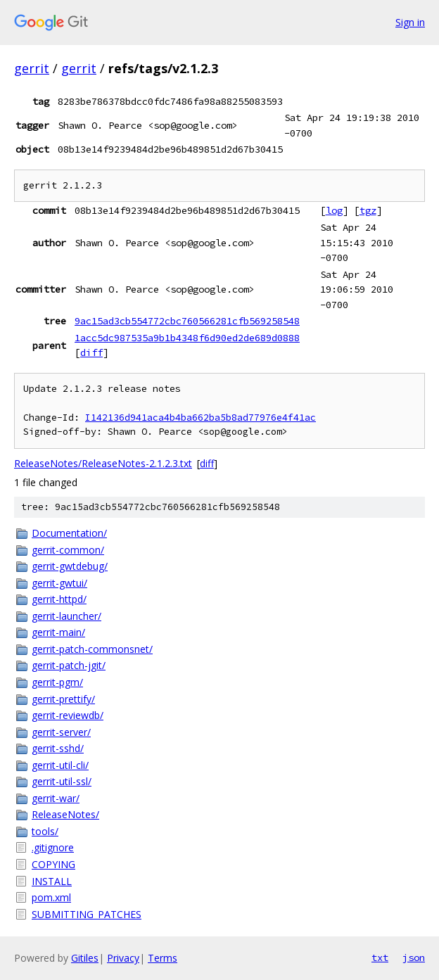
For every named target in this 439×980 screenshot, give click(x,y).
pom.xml (51, 897)
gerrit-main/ (58, 632)
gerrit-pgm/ (57, 682)
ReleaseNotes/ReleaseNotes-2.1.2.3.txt (103, 463)
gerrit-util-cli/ (60, 765)
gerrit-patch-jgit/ (69, 665)
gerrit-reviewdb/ (68, 715)
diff (91, 352)
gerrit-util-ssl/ (62, 781)
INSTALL (52, 881)
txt (380, 957)
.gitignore (53, 847)
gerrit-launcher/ (66, 616)
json (414, 957)
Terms (163, 958)
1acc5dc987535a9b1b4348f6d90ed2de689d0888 (187, 338)
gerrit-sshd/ (58, 748)
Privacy (123, 958)
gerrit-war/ (56, 798)
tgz (368, 210)
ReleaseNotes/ (65, 814)
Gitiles (85, 958)
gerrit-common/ (68, 550)
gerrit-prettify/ (63, 699)
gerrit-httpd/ (59, 599)
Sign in (410, 22)
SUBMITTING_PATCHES (87, 914)
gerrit (32, 68)
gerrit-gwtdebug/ (70, 566)
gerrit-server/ (61, 732)
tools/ (45, 831)
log (334, 210)
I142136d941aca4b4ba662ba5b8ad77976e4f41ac (201, 418)
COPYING (53, 864)
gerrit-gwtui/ (59, 583)
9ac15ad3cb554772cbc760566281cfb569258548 (187, 321)
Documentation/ (69, 533)
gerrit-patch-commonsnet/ (92, 649)
